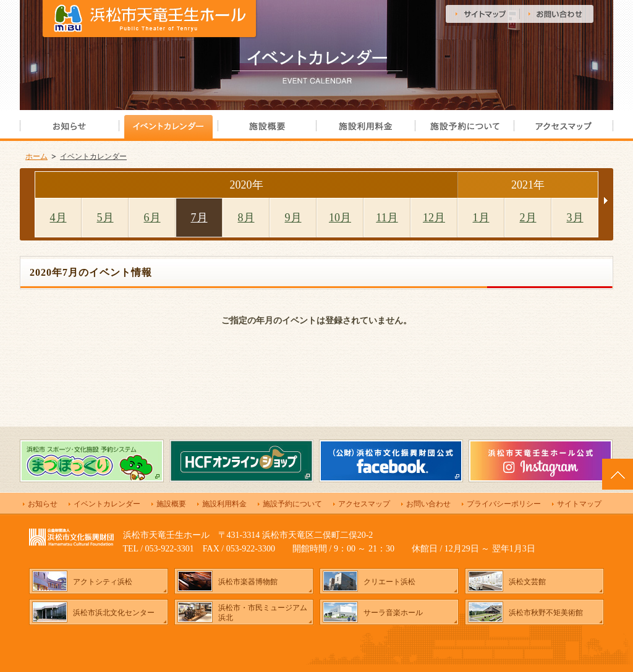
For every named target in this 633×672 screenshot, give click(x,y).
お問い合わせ (428, 504)
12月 (434, 218)
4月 (58, 218)
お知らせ (43, 504)
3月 (575, 218)
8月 (246, 218)
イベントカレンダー (93, 156)
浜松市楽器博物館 (248, 582)
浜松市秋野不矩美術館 (546, 613)
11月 (387, 218)
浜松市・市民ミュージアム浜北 (263, 613)
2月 (528, 218)
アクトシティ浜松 (103, 582)
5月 (105, 218)
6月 (152, 218)
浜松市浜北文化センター (114, 613)
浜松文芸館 (527, 582)
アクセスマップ (364, 504)
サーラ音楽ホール (393, 613)
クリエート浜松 (389, 582)
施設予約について (292, 504)
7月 (199, 218)
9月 (293, 218)
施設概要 (171, 504)
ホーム (36, 156)
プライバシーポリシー (504, 504)
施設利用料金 (224, 504)
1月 (481, 218)
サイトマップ (579, 504)
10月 (340, 218)
